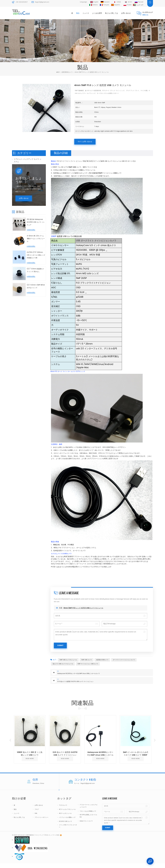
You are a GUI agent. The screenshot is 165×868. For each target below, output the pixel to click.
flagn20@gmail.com (42, 2)
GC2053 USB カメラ (65, 821)
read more (30, 759)
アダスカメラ (63, 805)
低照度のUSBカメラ (102, 660)
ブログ (37, 809)
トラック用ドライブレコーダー (68, 826)
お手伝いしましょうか (29, 206)
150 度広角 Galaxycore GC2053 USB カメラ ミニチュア (36, 248)
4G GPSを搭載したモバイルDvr (88, 816)
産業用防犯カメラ (21, 178)
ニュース (86, 13)
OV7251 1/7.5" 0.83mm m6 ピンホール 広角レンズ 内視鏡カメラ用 (36, 281)
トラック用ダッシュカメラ (24, 172)
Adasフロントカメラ (86, 821)
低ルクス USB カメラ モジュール (63, 664)
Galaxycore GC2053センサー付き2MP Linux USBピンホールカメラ (100, 754)
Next (155, 740)
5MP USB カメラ (87, 660)
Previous (10, 740)
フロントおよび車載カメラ (88, 811)
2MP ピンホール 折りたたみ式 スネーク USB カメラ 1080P (136, 754)
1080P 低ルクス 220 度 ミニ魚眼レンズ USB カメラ (30, 754)
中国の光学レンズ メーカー (24, 183)
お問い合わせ (126, 13)
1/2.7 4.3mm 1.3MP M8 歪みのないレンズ (36, 312)
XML (36, 813)
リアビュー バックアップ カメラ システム (27, 160)
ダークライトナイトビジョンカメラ (124, 660)
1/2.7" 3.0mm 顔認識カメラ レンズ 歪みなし (35, 296)
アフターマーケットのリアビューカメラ (89, 806)
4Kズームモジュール (65, 813)
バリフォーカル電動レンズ (67, 817)
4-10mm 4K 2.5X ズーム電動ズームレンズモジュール (36, 265)
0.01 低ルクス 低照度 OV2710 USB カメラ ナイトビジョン (65, 754)
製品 (78, 13)
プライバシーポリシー (41, 817)
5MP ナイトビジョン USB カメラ (88, 664)
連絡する (145, 15)
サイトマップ (39, 840)
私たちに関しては (111, 13)
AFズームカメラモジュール (67, 809)
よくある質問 (97, 13)
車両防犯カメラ (20, 167)
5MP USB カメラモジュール (68, 660)
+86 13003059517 (22, 2)
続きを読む (32, 256)
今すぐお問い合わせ (85, 142)
